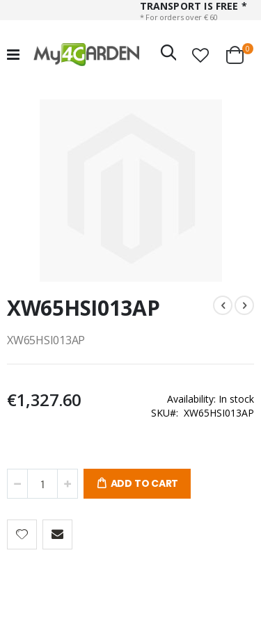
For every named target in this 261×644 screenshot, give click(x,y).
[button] (200, 55)
